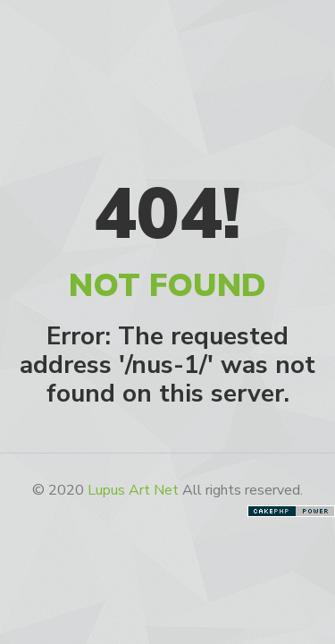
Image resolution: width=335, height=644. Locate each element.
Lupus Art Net (133, 490)
